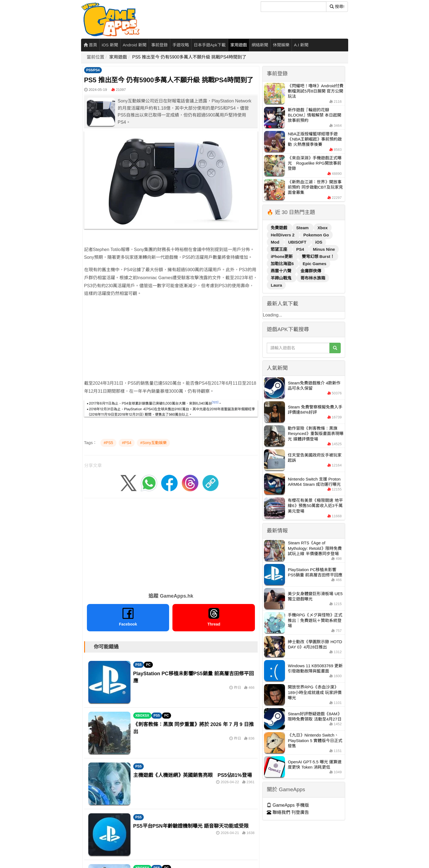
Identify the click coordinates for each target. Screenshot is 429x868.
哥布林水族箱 (313, 278)
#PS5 (108, 443)
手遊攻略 (181, 45)
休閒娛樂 (281, 45)
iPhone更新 (282, 256)
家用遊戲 (239, 45)
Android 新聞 (135, 45)
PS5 (139, 665)
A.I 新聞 (301, 45)
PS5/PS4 (93, 70)
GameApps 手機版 (288, 805)
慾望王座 (279, 249)
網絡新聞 (260, 45)
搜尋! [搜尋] (337, 6)
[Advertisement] (171, 341)
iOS (319, 242)
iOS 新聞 (110, 45)
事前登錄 (159, 45)
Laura (276, 285)
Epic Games (315, 264)
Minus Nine (324, 249)
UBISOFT (298, 242)
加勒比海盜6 (283, 264)
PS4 (301, 249)
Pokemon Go (316, 235)
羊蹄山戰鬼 (282, 278)
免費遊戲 (279, 228)
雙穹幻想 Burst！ (318, 256)
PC (148, 665)
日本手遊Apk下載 (210, 45)
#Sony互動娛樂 (153, 443)
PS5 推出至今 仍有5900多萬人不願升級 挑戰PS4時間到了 (189, 57)
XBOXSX (142, 716)
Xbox (323, 228)
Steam (303, 228)
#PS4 (127, 443)
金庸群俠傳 (311, 271)
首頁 (90, 45)
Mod (275, 242)
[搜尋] (294, 7)
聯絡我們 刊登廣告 (288, 812)
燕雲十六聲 (282, 271)
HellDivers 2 (283, 235)
